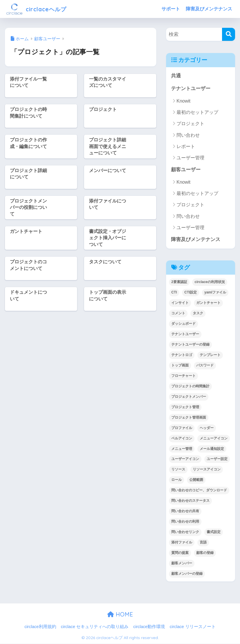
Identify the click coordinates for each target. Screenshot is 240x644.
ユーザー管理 (190, 158)
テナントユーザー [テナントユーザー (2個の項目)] (185, 334)
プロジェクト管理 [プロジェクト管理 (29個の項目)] (185, 407)
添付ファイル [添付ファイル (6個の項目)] (182, 543)
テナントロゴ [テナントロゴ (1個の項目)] (182, 355)
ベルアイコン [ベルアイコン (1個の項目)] (182, 439)
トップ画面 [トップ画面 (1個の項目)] (180, 366)
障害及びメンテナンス (209, 9)
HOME (120, 615)
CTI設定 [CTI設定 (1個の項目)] (191, 293)
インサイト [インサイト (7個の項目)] (180, 303)
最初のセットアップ (197, 113)
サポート (171, 9)
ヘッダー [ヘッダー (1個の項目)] (207, 428)
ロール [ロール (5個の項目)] (177, 480)
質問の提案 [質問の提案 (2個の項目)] (180, 553)
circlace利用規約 (40, 627)
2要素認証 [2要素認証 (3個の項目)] (179, 282)
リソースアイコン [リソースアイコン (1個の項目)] (207, 470)
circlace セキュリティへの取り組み (95, 627)
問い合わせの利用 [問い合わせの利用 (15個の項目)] (185, 522)
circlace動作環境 (149, 627)
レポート (186, 146)
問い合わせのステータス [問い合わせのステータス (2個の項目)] (190, 501)
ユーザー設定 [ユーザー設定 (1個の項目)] (217, 459)
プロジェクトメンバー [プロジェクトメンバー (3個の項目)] (189, 397)
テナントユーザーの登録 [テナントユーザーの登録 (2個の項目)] (190, 345)
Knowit (183, 101)
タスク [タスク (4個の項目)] (198, 313)
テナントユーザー (191, 89)
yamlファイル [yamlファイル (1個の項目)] (215, 293)
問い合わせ (188, 135)
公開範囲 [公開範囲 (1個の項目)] (196, 480)
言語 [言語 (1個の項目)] (203, 543)
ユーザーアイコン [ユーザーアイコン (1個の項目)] (185, 459)
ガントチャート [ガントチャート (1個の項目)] (208, 303)
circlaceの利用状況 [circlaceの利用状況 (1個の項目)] (210, 282)
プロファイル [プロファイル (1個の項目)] (182, 428)
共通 (176, 76)
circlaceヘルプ (41, 9)
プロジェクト (190, 124)
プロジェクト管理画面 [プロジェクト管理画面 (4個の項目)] (189, 418)
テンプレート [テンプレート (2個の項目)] (210, 355)
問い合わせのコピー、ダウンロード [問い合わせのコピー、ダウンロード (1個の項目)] (199, 491)
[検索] (229, 34)
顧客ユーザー (186, 170)
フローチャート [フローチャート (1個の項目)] (183, 376)
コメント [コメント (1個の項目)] (178, 313)
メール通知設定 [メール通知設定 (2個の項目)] (212, 449)
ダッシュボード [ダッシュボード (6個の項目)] (183, 324)
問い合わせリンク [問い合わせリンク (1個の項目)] (185, 532)
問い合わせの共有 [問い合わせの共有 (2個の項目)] (185, 512)
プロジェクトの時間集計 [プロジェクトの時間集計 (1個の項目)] (190, 386)
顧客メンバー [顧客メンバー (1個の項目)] (182, 563)
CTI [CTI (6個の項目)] (174, 293)
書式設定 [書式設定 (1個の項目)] (214, 532)
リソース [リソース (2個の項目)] (178, 470)
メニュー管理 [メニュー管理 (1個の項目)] (182, 449)
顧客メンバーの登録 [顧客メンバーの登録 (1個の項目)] (187, 574)
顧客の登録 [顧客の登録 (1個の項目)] (205, 553)
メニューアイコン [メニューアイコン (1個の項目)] (214, 439)
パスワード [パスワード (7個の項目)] (205, 366)
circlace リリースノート (192, 627)
